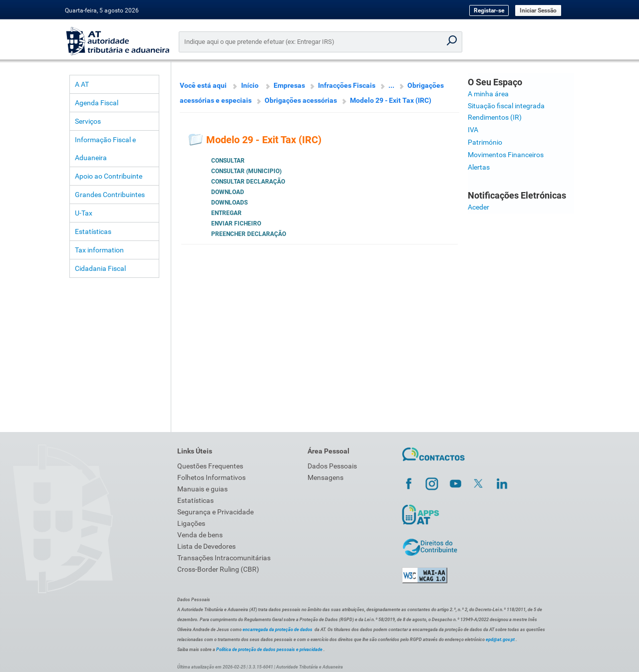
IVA (473, 130)
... (391, 85)
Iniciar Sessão (538, 10)
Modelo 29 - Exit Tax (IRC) (391, 100)
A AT (82, 84)
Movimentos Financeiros (506, 155)
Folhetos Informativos (211, 477)
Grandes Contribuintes (110, 195)
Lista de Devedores (206, 546)
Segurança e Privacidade (215, 512)
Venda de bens (200, 535)
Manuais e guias (202, 489)
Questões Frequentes (210, 466)
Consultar (228, 161)
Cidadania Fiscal (100, 268)
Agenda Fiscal (97, 103)
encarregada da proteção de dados (278, 630)
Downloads (229, 203)
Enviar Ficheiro (236, 224)
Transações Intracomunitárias (224, 558)
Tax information (99, 250)
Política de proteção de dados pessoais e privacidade (269, 650)
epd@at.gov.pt (500, 640)
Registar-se (489, 10)
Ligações (191, 523)
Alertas (479, 167)
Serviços (88, 121)
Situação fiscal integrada (506, 106)
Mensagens (325, 477)
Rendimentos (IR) (495, 117)
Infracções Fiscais (347, 85)
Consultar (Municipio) (246, 171)
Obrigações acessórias (301, 100)
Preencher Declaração (249, 234)
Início (250, 85)
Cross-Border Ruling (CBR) (218, 569)
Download (228, 192)
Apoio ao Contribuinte (109, 176)
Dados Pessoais (332, 466)
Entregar (226, 213)
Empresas (289, 85)
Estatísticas (93, 231)
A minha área (488, 94)
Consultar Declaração (248, 182)
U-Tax (84, 213)
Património (485, 142)
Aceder (479, 207)
